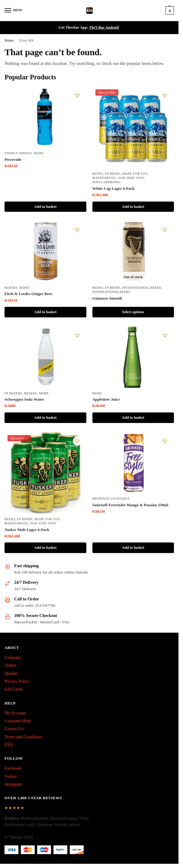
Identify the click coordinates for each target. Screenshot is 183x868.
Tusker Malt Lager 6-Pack (27, 530)
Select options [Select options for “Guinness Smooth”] (133, 312)
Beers (98, 174)
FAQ (9, 745)
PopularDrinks (107, 182)
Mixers (11, 288)
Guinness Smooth (107, 298)
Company (13, 657)
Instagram (13, 784)
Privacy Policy (17, 681)
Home (9, 40)
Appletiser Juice (106, 399)
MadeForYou (104, 178)
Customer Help (18, 721)
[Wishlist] (77, 95)
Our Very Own (131, 178)
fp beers (112, 174)
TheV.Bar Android (104, 27)
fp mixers (13, 393)
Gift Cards (14, 689)
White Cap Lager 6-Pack (114, 188)
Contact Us (14, 729)
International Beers (142, 288)
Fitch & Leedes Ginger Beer (28, 294)
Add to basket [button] (45, 207)
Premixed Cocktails (111, 499)
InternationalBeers (111, 292)
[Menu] (14, 11)
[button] (169, 11)
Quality (11, 673)
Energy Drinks (18, 153)
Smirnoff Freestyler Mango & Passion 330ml (130, 505)
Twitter (11, 776)
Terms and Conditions (23, 737)
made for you (135, 174)
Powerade (13, 159)
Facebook (13, 768)
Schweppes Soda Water (24, 399)
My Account (15, 713)
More (39, 153)
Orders (10, 665)
